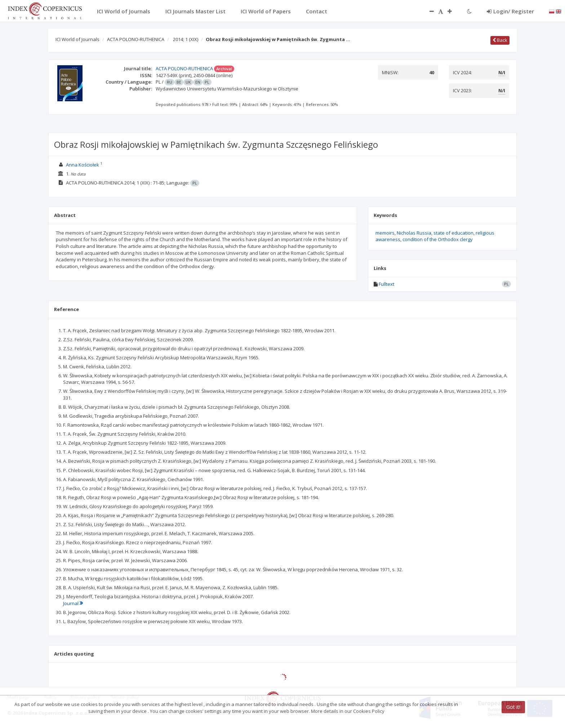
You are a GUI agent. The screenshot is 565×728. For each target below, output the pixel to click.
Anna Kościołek (83, 165)
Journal (73, 603)
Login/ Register (510, 11)
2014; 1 (186, 39)
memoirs (385, 233)
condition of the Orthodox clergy (438, 239)
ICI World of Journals (77, 39)
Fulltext (386, 284)
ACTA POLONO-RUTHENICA (136, 39)
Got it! (513, 707)
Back (500, 40)
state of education (453, 233)
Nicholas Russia (414, 233)
